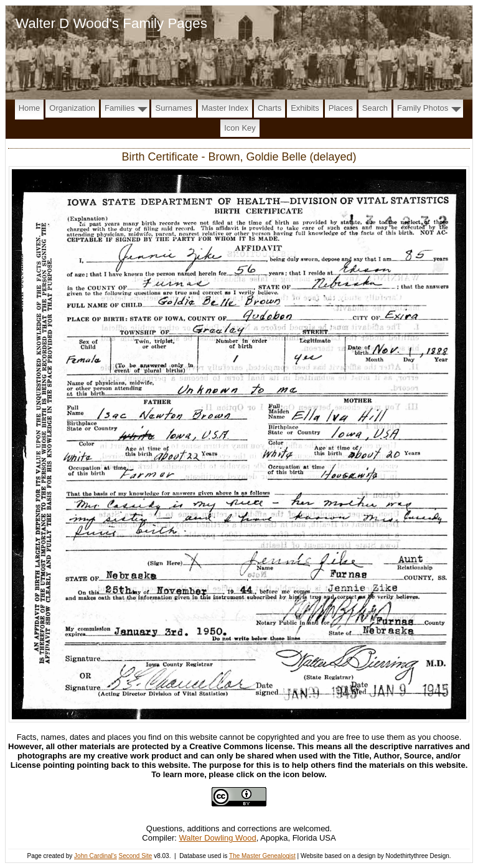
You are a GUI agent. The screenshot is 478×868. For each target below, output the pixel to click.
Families (119, 108)
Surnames (173, 108)
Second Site (135, 856)
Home (30, 108)
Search (375, 108)
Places (341, 108)
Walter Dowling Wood (218, 838)
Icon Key (240, 128)
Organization (72, 108)
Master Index (225, 108)
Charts (269, 108)
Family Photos (423, 108)
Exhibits (305, 108)
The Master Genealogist (262, 856)
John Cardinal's (96, 856)
